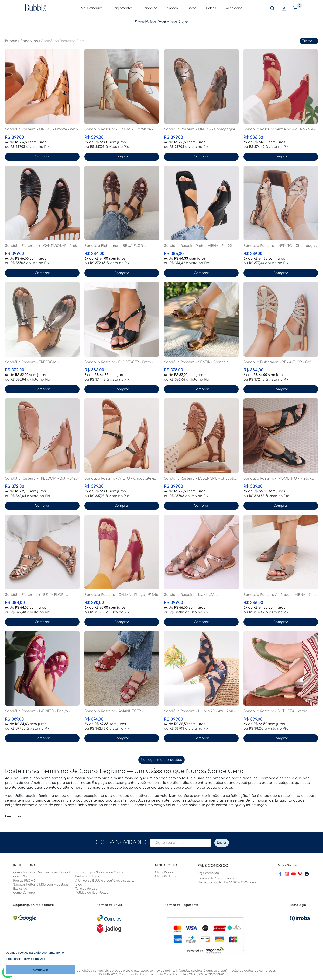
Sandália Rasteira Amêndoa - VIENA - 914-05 (279, 595)
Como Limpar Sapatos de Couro (99, 872)
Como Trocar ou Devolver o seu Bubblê (42, 872)
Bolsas (211, 8)
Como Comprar (24, 893)
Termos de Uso (86, 889)
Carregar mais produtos (161, 760)
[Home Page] (36, 8)
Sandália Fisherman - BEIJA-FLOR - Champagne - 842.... (35, 595)
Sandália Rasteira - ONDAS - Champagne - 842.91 (201, 129)
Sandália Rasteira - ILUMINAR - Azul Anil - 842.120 (200, 711)
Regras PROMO (25, 881)
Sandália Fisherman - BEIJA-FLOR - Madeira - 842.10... (115, 246)
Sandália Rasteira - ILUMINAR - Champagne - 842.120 (190, 595)
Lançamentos (123, 8)
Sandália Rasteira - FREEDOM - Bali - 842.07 (42, 478)
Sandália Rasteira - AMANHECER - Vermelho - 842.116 (114, 711)
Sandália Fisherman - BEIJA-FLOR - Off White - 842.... (277, 362)
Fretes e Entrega (88, 877)
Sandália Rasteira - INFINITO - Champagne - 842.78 (280, 246)
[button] (272, 8)
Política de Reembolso (92, 893)
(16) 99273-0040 (208, 873)
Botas (192, 8)
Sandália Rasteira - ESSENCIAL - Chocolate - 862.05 (201, 479)
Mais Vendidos (92, 8)
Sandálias (150, 8)
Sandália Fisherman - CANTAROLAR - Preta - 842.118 (42, 246)
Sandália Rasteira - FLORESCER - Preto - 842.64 (119, 362)
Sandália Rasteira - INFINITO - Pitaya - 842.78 (37, 711)
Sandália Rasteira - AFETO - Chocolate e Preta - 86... (119, 479)
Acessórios (234, 8)
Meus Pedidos (166, 877)
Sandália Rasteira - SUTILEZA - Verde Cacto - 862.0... (275, 711)
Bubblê (11, 41)
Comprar (42, 156)
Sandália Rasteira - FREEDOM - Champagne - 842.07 (32, 362)
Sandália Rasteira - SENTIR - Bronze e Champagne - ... (196, 362)
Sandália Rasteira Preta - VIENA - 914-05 (198, 246)
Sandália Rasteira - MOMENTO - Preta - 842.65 (277, 479)
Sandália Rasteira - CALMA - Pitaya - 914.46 (121, 595)
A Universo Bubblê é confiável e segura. (105, 881)
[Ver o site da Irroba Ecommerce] (300, 918)
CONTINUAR (41, 970)
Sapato (172, 8)
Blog (79, 885)
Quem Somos (23, 877)
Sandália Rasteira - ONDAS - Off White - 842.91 (119, 129)
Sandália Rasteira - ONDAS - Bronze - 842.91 (42, 129)
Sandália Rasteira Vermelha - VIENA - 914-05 (279, 129)
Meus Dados (164, 872)
